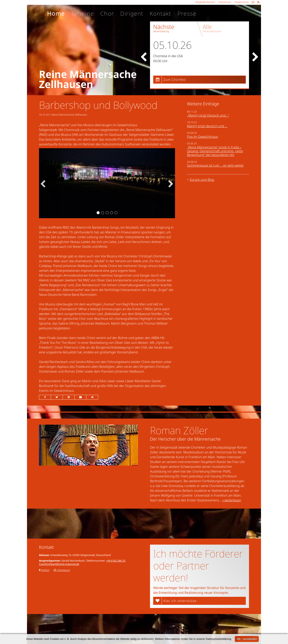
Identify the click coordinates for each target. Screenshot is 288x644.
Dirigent (132, 13)
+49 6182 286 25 (116, 561)
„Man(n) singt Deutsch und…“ (208, 115)
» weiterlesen (232, 500)
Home (56, 13)
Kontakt (160, 13)
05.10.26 (172, 45)
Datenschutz (241, 2)
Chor (107, 13)
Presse (187, 13)
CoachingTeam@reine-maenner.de (59, 564)
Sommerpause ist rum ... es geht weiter (215, 165)
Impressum (225, 2)
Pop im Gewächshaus (202, 137)
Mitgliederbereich (205, 2)
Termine (83, 13)
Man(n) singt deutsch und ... (207, 126)
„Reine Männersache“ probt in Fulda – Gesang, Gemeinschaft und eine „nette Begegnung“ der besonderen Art (215, 151)
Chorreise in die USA (168, 56)
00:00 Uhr (160, 61)
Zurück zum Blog (202, 180)
